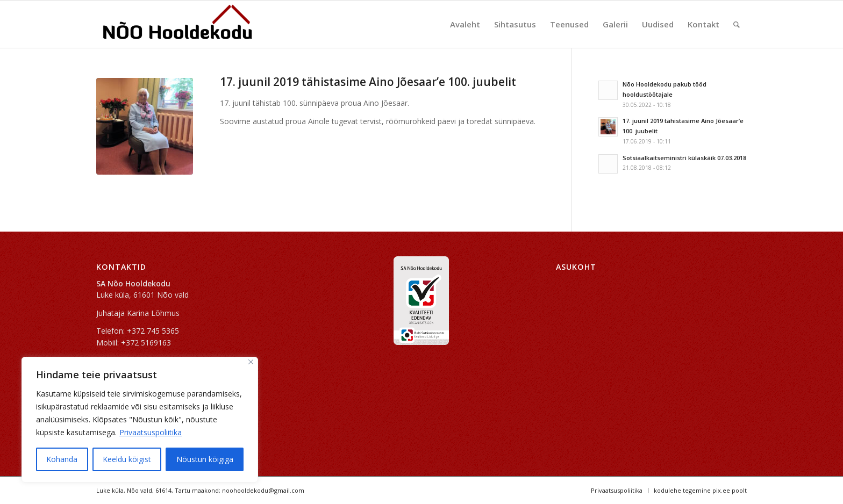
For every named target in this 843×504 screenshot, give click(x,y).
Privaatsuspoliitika (151, 432)
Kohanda (62, 459)
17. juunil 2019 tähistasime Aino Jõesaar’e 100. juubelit (368, 82)
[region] (140, 420)
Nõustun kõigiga (205, 459)
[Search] (737, 24)
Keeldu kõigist (127, 459)
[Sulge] (251, 362)
